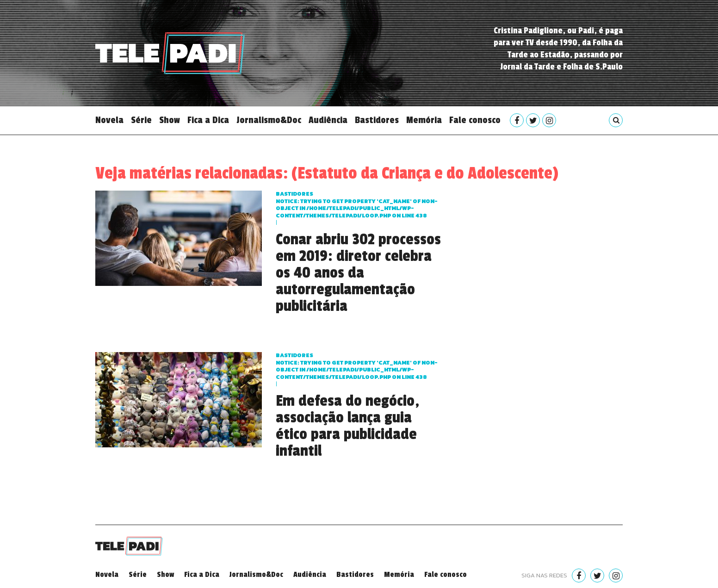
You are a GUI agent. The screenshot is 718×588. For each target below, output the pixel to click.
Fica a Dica (208, 120)
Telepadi (170, 53)
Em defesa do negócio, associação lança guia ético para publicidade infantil (348, 426)
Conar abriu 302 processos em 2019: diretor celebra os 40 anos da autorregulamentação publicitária (358, 273)
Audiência (328, 120)
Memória (424, 120)
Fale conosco (475, 120)
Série (141, 120)
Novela (109, 120)
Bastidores (377, 120)
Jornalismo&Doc (269, 120)
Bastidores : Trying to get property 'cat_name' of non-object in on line (357, 205)
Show (170, 120)
